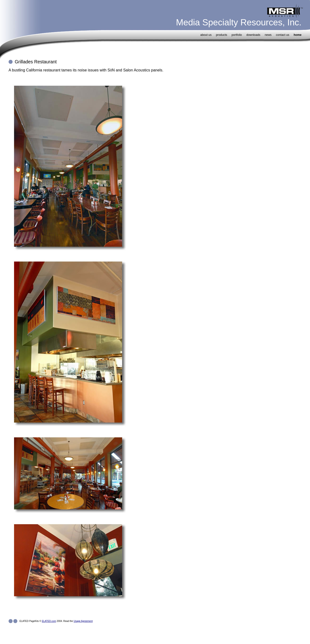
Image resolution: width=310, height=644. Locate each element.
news (268, 35)
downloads (253, 35)
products (221, 35)
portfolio (237, 35)
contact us (283, 35)
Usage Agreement (83, 621)
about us (206, 35)
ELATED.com (49, 621)
